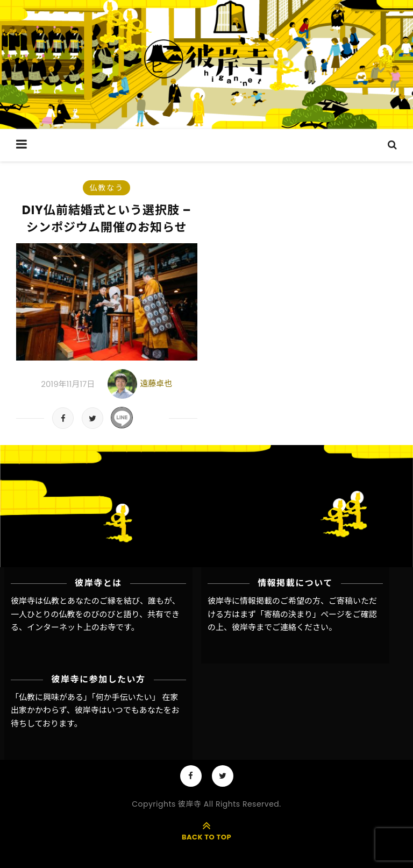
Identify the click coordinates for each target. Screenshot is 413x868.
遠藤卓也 (156, 383)
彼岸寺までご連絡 (264, 627)
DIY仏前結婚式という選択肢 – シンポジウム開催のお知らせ (107, 219)
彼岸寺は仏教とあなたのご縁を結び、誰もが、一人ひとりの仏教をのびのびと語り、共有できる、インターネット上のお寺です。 (95, 614)
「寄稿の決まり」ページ (300, 614)
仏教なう (106, 188)
